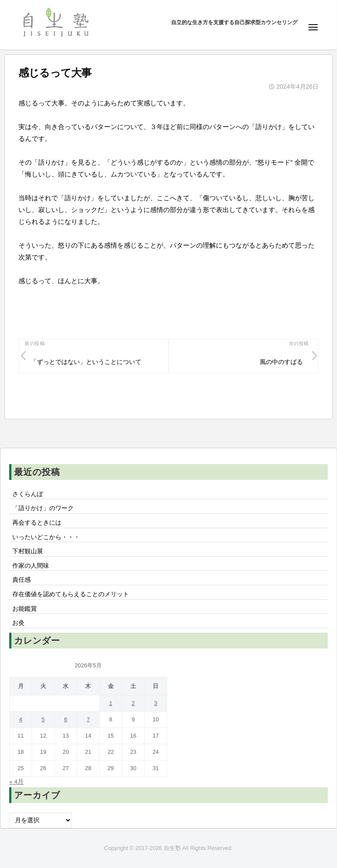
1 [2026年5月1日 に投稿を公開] (111, 703)
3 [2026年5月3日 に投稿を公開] (156, 703)
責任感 (22, 580)
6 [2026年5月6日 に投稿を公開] (66, 719)
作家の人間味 (31, 566)
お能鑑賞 (25, 609)
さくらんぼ (28, 494)
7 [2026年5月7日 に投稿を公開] (88, 719)
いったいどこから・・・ (46, 537)
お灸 (18, 623)
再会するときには (37, 523)
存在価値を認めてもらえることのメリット (71, 594)
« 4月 (16, 782)
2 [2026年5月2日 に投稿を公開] (133, 703)
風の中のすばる (281, 362)
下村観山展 (28, 551)
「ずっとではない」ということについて (86, 362)
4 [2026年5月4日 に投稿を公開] (21, 719)
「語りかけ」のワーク (43, 508)
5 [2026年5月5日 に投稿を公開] (43, 719)
